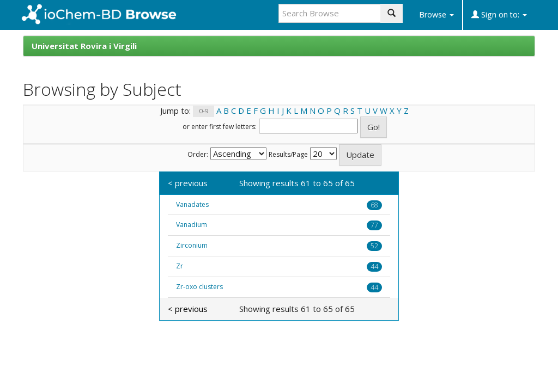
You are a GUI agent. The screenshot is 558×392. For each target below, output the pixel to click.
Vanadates (192, 204)
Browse (436, 14)
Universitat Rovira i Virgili (84, 46)
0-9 (204, 111)
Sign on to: (499, 14)
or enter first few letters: (220, 127)
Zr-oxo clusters (199, 287)
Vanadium (192, 225)
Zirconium (192, 245)
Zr (180, 266)
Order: (198, 155)
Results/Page (288, 155)
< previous (188, 183)
